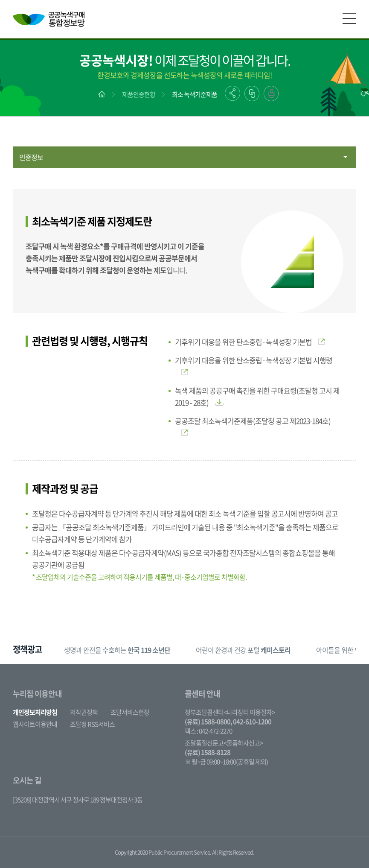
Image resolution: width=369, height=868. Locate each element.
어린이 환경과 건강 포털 (243, 650)
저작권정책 (84, 712)
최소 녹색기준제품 (195, 94)
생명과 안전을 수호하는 (117, 650)
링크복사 (252, 94)
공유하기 (232, 93)
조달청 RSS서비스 (92, 724)
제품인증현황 (139, 94)
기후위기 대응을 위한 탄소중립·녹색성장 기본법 (250, 342)
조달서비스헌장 (130, 712)
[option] (117, 650)
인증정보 (31, 157)
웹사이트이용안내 (35, 724)
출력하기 (271, 94)
